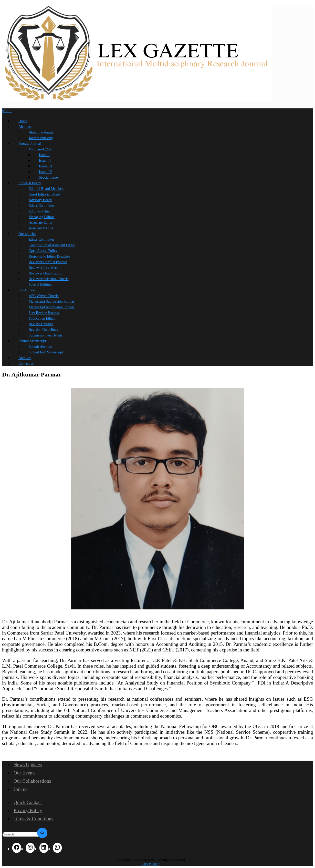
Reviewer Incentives (43, 268)
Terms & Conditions (33, 819)
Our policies (27, 234)
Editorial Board (30, 183)
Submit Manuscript (32, 341)
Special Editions (40, 285)
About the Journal (41, 132)
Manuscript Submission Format (51, 302)
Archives (25, 358)
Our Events (25, 773)
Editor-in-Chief (40, 211)
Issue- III (45, 166)
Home (23, 121)
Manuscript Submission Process (52, 307)
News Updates (28, 765)
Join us (20, 789)
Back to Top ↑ (151, 864)
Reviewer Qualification (45, 273)
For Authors (27, 290)
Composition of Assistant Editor (52, 245)
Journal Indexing (41, 138)
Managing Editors (42, 217)
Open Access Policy (43, 251)
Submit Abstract (40, 347)
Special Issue (48, 177)
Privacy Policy (28, 810)
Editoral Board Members (46, 189)
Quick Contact (28, 802)
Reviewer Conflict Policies (48, 262)
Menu (7, 111)
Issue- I (44, 155)
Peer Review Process (44, 313)
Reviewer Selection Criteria (49, 279)
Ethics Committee (42, 206)
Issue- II (45, 161)
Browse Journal (30, 144)
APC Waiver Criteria (44, 296)
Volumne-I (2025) (41, 149)
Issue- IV (46, 172)
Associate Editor (41, 223)
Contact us (26, 364)
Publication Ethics (42, 318)
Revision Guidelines (43, 330)
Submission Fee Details (46, 335)
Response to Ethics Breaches (49, 256)
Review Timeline (41, 324)
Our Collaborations (32, 781)
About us (25, 127)
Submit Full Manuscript (46, 352)
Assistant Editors (41, 228)
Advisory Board (40, 200)
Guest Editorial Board (44, 194)
